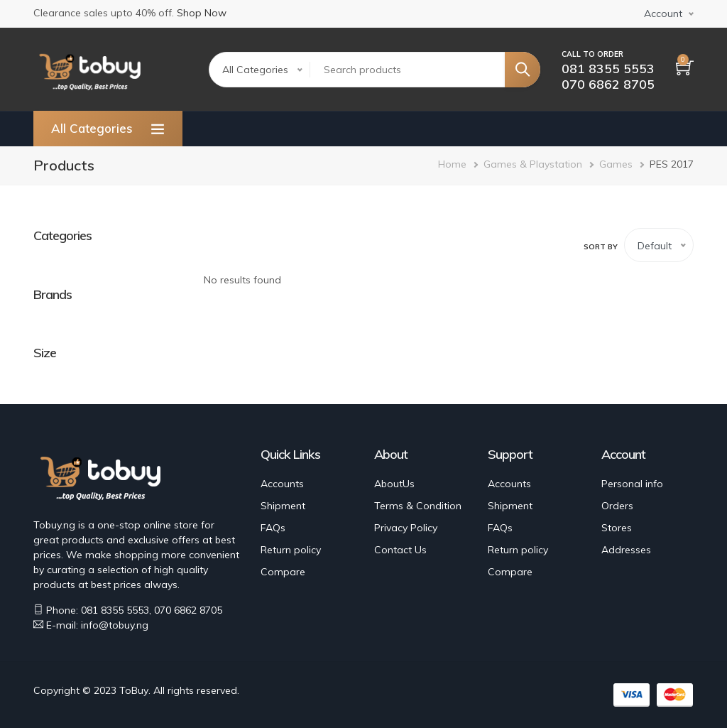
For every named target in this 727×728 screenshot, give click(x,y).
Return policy (291, 550)
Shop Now (202, 13)
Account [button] (663, 13)
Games (616, 164)
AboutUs (394, 484)
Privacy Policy (406, 528)
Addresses (626, 550)
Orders (617, 506)
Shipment (283, 506)
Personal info (632, 484)
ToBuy (134, 690)
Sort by (601, 247)
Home (452, 164)
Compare (283, 572)
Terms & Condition (418, 506)
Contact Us (400, 550)
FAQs (273, 528)
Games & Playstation (533, 164)
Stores (617, 528)
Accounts (282, 484)
